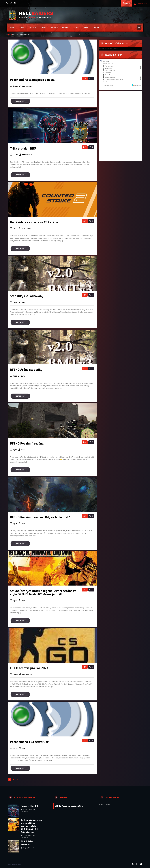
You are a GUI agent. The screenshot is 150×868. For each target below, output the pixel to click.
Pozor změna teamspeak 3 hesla (32, 80)
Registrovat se (141, 4)
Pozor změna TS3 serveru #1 (30, 742)
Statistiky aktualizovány (27, 296)
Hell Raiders (107, 61)
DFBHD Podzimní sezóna (27, 443)
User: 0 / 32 (106, 63)
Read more (20, 101)
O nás (21, 27)
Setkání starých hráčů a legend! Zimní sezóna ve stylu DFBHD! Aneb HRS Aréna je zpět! (43, 592)
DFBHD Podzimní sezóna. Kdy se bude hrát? (40, 517)
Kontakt (96, 27)
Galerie (77, 27)
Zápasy (43, 27)
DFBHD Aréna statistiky (26, 370)
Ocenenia (66, 27)
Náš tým (32, 27)
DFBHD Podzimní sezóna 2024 (69, 806)
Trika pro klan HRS (23, 148)
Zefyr (23, 302)
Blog (86, 27)
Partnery (54, 27)
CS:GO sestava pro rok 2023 (29, 668)
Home (12, 27)
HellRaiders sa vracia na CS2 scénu (34, 222)
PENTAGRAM (27, 86)
